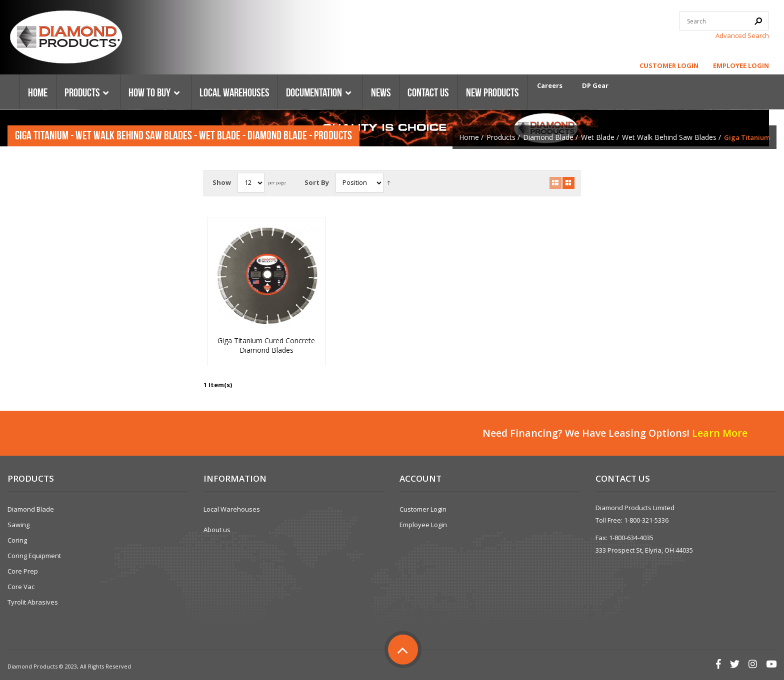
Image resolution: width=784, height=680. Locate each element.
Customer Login (669, 65)
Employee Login (741, 65)
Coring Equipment (34, 556)
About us (217, 530)
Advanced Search (742, 35)
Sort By (317, 182)
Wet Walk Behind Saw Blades (669, 137)
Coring (17, 540)
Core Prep (23, 571)
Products (501, 137)
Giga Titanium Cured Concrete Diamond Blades (266, 345)
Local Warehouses (232, 509)
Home (469, 137)
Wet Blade (598, 137)
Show (222, 182)
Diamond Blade (548, 137)
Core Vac (21, 587)
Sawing (18, 525)
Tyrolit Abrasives (33, 602)
